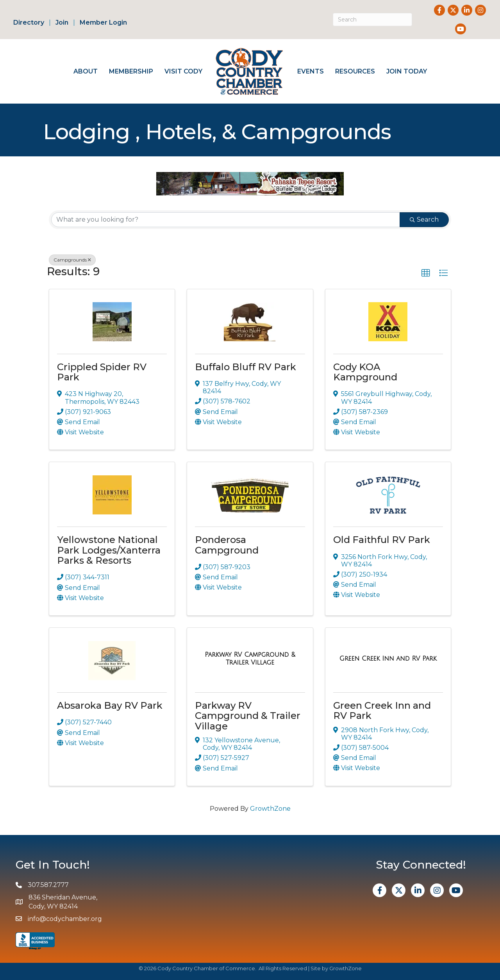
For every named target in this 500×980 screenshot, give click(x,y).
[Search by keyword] (226, 220)
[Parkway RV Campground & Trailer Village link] (250, 658)
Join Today (407, 71)
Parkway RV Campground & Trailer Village (248, 716)
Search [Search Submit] (424, 219)
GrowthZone (270, 809)
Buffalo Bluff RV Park (246, 367)
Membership (131, 71)
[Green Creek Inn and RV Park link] (388, 659)
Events (311, 71)
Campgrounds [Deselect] (72, 260)
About (86, 71)
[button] (426, 273)
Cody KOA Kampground (365, 372)
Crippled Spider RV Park (102, 372)
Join (62, 23)
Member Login (103, 23)
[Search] (372, 20)
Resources (355, 71)
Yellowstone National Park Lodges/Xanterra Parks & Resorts (109, 550)
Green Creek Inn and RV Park (382, 710)
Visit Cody (183, 71)
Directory (29, 23)
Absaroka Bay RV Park (110, 705)
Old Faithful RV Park (382, 540)
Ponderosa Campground (227, 545)
